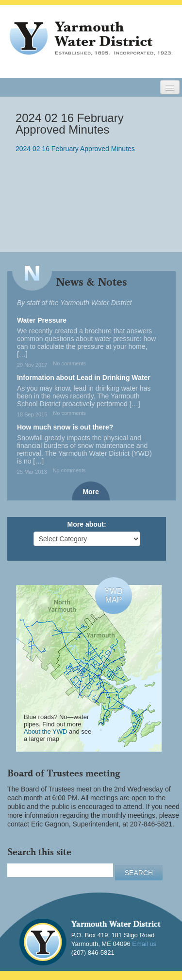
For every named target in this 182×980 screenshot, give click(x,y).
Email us (144, 944)
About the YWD (45, 731)
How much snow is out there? (65, 427)
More (91, 492)
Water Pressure (42, 320)
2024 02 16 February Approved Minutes (75, 149)
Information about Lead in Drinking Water (84, 378)
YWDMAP (113, 595)
